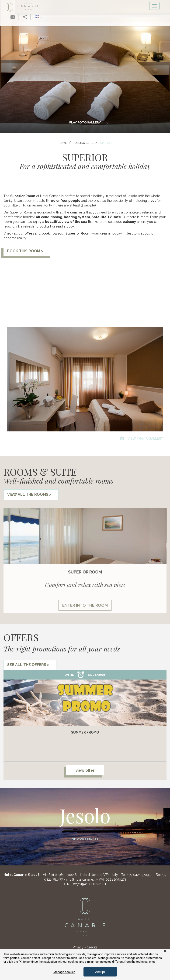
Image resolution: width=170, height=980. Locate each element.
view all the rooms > (29, 494)
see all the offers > (28, 665)
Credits (92, 947)
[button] (39, 17)
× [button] (165, 951)
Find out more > (85, 839)
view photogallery (141, 438)
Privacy (78, 947)
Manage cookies (64, 972)
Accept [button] (100, 972)
